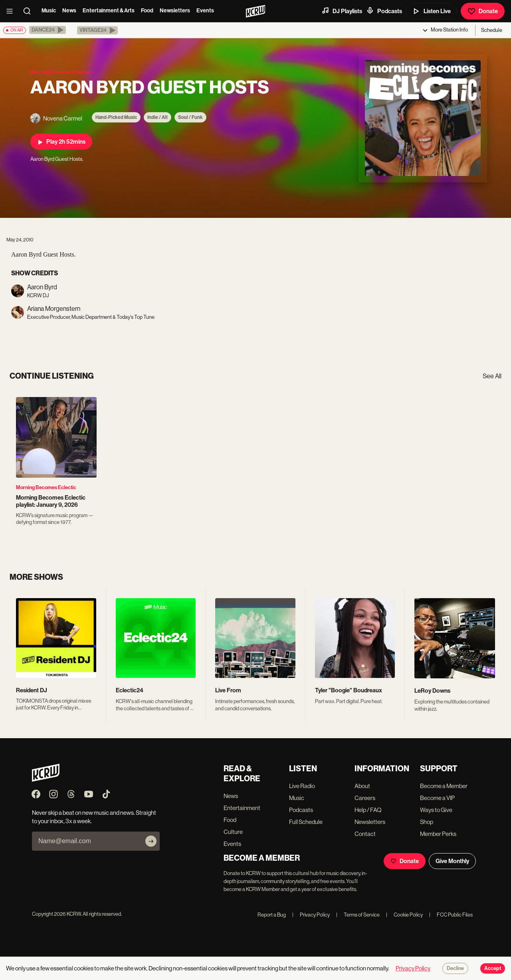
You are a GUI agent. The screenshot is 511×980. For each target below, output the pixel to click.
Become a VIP (437, 798)
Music (49, 11)
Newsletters (175, 11)
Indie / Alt (157, 117)
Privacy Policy (311, 915)
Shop (427, 822)
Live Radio (302, 786)
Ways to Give (436, 810)
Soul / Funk (190, 117)
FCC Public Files (451, 915)
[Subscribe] (151, 841)
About (362, 786)
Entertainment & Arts (109, 11)
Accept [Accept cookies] (493, 968)
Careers (365, 798)
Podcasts (384, 11)
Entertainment (242, 808)
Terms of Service (358, 915)
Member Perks (438, 834)
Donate (483, 11)
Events (205, 11)
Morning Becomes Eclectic (46, 487)
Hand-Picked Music (116, 117)
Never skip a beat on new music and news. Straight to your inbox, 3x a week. (94, 817)
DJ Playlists (342, 11)
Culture (233, 832)
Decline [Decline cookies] (455, 968)
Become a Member (444, 786)
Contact (365, 834)
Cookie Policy (404, 915)
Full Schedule (306, 822)
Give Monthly (452, 861)
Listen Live (432, 11)
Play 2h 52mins (61, 142)
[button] (48, 30)
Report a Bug (272, 915)
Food (147, 11)
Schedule (492, 30)
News (69, 11)
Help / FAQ (368, 810)
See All (492, 376)
